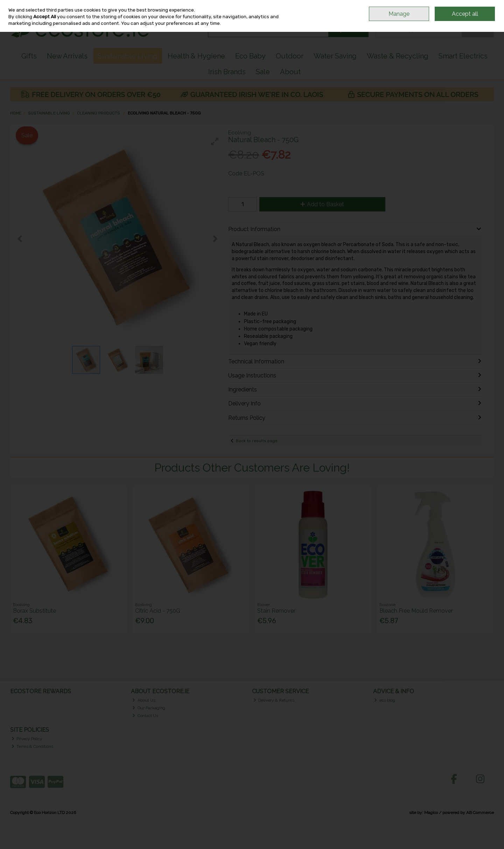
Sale (263, 72)
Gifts (29, 56)
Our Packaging (149, 708)
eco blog (385, 700)
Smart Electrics (463, 56)
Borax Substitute (34, 611)
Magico (431, 813)
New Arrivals (67, 56)
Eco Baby (250, 56)
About (290, 72)
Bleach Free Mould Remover (416, 611)
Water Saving (335, 56)
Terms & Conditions (33, 746)
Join (490, 11)
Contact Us (145, 716)
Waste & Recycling (398, 56)
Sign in (475, 11)
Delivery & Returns (274, 700)
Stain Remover (276, 611)
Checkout (478, 30)
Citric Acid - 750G (158, 611)
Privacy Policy (27, 739)
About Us (144, 700)
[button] (215, 141)
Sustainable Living (128, 56)
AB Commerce (480, 813)
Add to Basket (322, 204)
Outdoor (290, 56)
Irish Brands (227, 72)
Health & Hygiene (196, 56)
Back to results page (257, 441)
